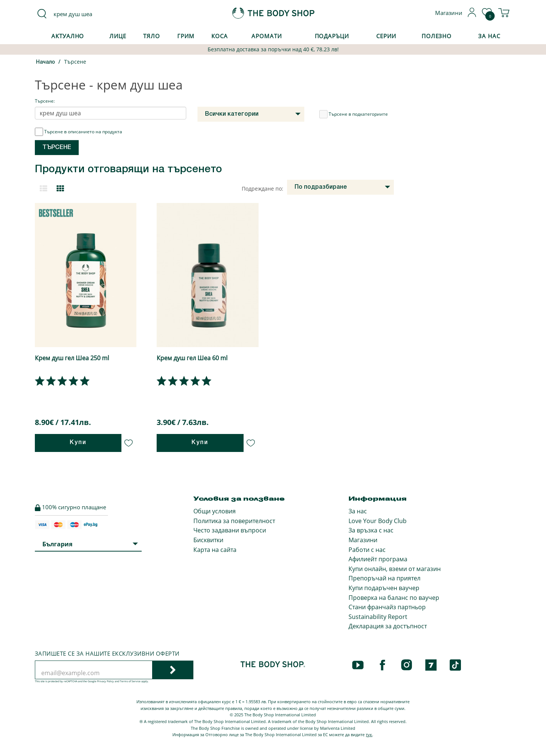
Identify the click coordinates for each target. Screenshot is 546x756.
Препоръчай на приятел (384, 578)
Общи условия (215, 511)
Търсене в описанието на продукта (79, 132)
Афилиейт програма (378, 559)
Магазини (363, 540)
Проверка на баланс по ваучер (394, 598)
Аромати (266, 36)
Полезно (437, 36)
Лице (118, 36)
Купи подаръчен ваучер (384, 588)
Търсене (75, 62)
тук (369, 734)
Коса (220, 36)
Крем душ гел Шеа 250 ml (72, 358)
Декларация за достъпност (388, 626)
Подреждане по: (263, 189)
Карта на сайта (215, 550)
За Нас (489, 36)
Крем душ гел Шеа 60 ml (192, 358)
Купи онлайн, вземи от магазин (395, 569)
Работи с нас (367, 550)
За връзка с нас (371, 530)
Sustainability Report (378, 617)
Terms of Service (130, 681)
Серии (386, 36)
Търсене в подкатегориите (354, 114)
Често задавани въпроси (230, 530)
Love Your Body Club (378, 521)
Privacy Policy (105, 681)
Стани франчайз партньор (387, 607)
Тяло (152, 36)
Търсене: (45, 101)
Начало (46, 62)
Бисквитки (208, 540)
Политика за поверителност (234, 521)
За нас (358, 511)
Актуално (68, 36)
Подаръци (332, 36)
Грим (186, 36)
